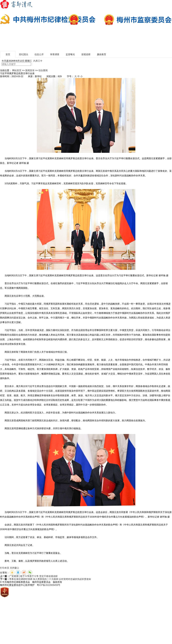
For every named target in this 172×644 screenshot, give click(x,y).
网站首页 (17, 70)
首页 (8, 54)
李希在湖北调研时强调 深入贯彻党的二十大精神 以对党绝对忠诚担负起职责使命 (50, 579)
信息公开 (39, 54)
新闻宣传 (30, 70)
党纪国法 (23, 54)
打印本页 (5, 568)
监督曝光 (70, 54)
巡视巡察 (86, 54)
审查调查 (55, 54)
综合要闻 (43, 70)
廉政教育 (102, 54)
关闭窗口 (14, 568)
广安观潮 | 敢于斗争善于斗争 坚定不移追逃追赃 (33, 576)
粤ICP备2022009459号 (49, 585)
